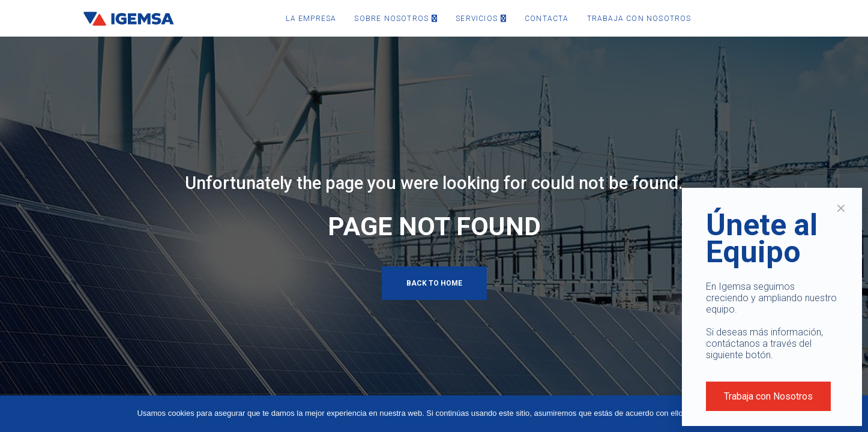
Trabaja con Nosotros (768, 396)
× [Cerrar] (841, 208)
